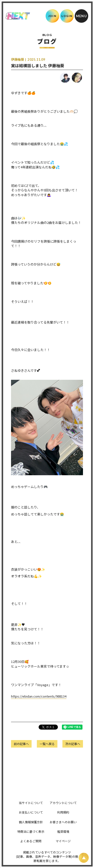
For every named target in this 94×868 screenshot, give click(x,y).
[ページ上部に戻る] (84, 858)
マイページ (63, 841)
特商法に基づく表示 (31, 831)
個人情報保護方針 (31, 822)
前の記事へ (21, 744)
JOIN (52, 16)
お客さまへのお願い (63, 822)
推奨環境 (63, 831)
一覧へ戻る (47, 744)
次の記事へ (73, 744)
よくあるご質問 (31, 841)
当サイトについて (31, 803)
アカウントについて (63, 803)
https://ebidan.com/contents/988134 (39, 696)
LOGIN (67, 16)
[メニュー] (81, 16)
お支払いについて (31, 812)
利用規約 (63, 812)
